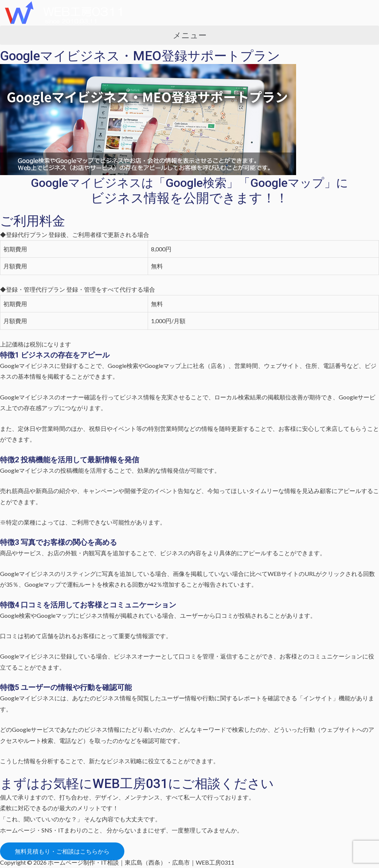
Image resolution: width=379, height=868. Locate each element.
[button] (189, 35)
